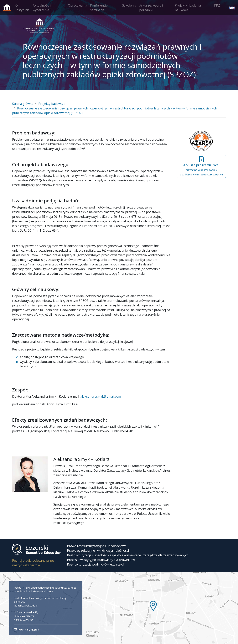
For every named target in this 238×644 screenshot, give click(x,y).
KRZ (217, 5)
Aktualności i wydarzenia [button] (42, 8)
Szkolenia (129, 5)
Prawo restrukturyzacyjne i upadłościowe (97, 546)
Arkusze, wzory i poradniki (151, 8)
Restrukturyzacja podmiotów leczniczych (96, 564)
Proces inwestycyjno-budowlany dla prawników (101, 560)
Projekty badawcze (52, 104)
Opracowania (78, 5)
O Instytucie (22, 8)
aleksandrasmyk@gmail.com (101, 396)
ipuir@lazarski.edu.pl (26, 606)
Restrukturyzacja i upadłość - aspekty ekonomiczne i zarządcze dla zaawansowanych (128, 555)
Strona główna (23, 104)
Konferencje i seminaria (100, 8)
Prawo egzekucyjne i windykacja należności (98, 551)
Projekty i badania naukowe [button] (188, 8)
